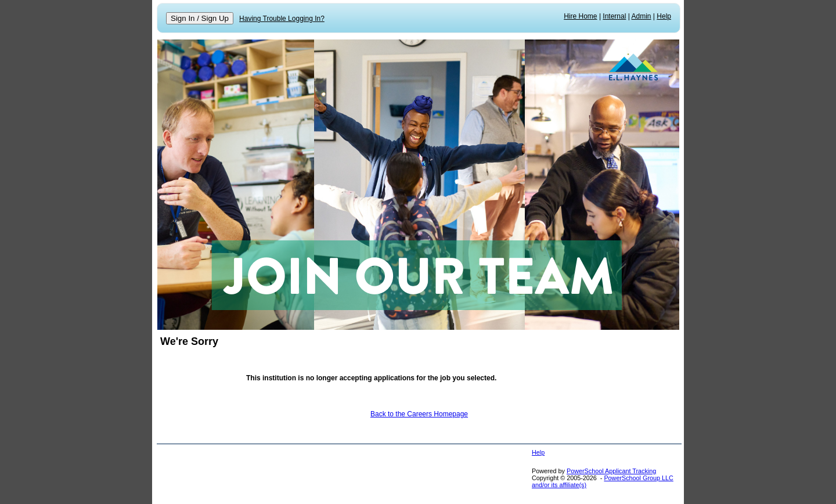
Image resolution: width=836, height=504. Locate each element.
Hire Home (580, 16)
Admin (642, 16)
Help (664, 16)
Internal (614, 16)
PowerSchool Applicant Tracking (611, 471)
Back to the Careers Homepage (419, 414)
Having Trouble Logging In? (282, 19)
